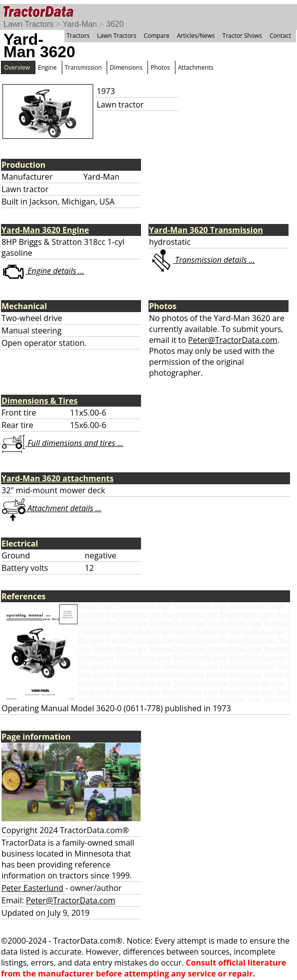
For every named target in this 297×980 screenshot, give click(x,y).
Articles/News (196, 36)
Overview (17, 67)
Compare (156, 36)
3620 (115, 24)
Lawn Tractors (28, 24)
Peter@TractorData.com (232, 340)
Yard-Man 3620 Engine (45, 230)
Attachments (196, 67)
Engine (47, 67)
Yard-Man (79, 24)
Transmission (83, 67)
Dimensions (126, 67)
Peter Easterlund (32, 888)
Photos (160, 67)
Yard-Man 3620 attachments (58, 478)
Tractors (78, 36)
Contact (280, 36)
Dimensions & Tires (40, 401)
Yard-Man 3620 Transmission (206, 230)
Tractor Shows (242, 36)
